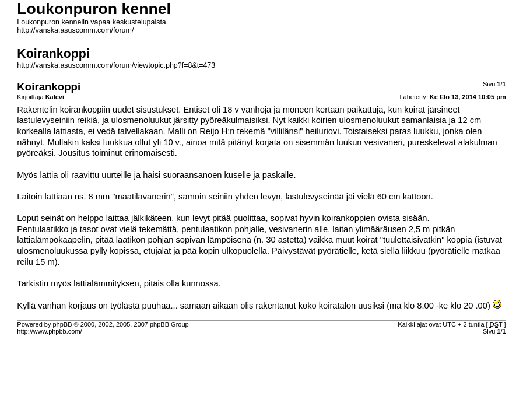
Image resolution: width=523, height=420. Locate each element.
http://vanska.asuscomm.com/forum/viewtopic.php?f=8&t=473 (116, 65)
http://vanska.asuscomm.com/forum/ (75, 30)
